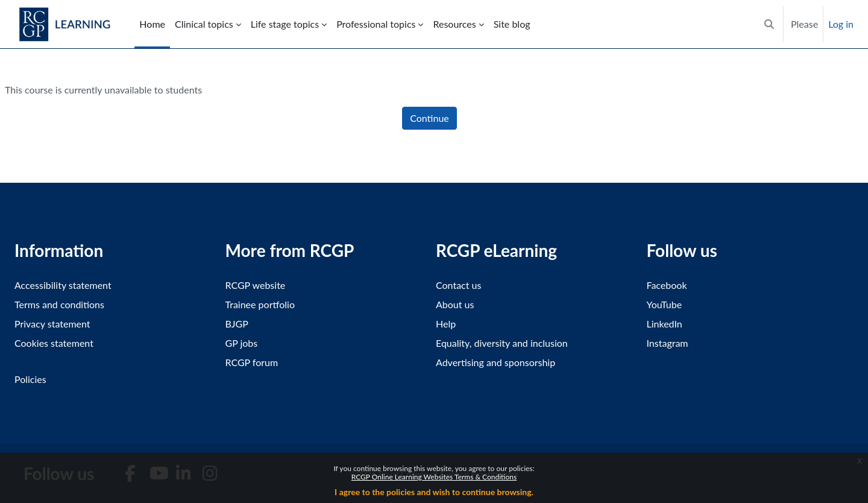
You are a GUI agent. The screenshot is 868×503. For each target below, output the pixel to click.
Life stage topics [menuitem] (285, 24)
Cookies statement (54, 343)
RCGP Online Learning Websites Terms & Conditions (434, 477)
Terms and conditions (59, 304)
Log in (841, 24)
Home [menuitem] (152, 24)
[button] (769, 24)
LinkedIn (665, 324)
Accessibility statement (63, 285)
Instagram (668, 343)
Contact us (458, 285)
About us (455, 304)
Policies (30, 379)
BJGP (237, 324)
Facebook (667, 285)
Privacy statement (52, 324)
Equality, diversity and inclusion (502, 343)
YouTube (665, 304)
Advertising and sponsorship (495, 362)
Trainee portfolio (260, 304)
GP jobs (242, 343)
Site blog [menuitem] (512, 24)
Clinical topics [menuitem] (204, 24)
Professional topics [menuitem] (376, 24)
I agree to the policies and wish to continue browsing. (434, 492)
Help (446, 324)
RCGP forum (252, 362)
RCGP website (256, 285)
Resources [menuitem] (454, 24)
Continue (429, 118)
